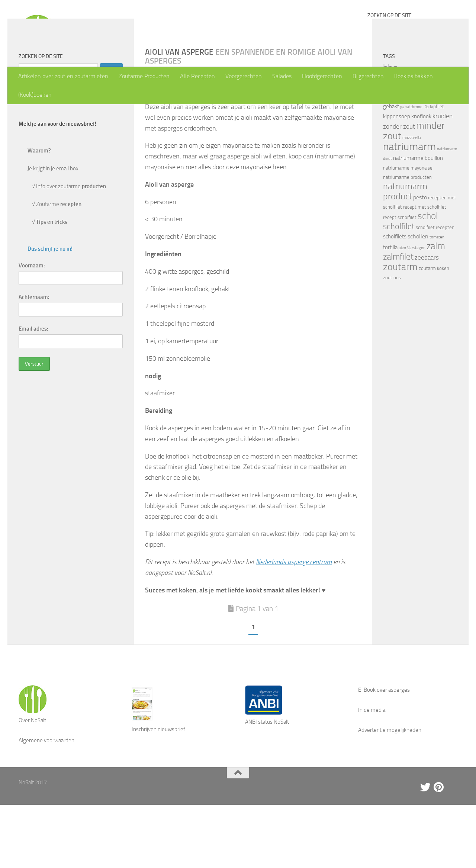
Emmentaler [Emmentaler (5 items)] (398, 152)
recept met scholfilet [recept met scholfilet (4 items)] (425, 270)
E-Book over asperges (384, 753)
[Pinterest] (439, 851)
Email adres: (33, 392)
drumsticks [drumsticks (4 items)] (413, 142)
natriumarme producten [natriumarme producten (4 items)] (407, 240)
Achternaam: (34, 360)
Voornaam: (32, 329)
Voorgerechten (244, 76)
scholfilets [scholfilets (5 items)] (395, 300)
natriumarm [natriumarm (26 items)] (409, 210)
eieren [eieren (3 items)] (431, 142)
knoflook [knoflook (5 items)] (421, 180)
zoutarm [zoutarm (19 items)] (400, 330)
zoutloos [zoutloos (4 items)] (392, 341)
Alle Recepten (197, 76)
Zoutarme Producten (144, 76)
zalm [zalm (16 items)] (436, 309)
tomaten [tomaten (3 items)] (437, 300)
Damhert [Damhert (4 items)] (392, 142)
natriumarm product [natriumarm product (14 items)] (405, 255)
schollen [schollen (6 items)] (418, 300)
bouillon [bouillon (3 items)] (423, 133)
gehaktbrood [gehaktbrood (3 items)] (411, 170)
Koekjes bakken (414, 76)
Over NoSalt (32, 784)
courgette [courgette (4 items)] (441, 132)
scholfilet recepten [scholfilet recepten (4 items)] (435, 291)
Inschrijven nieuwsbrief (158, 793)
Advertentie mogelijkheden (390, 793)
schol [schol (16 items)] (428, 279)
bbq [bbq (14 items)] (390, 131)
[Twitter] (425, 851)
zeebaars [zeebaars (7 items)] (427, 321)
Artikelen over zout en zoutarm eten (63, 76)
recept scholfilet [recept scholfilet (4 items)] (400, 281)
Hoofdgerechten (322, 76)
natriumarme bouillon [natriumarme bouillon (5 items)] (418, 221)
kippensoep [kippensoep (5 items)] (397, 180)
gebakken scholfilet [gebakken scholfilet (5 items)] (418, 161)
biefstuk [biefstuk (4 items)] (407, 132)
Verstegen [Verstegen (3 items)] (416, 311)
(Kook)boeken (35, 95)
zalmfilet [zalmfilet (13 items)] (398, 320)
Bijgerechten (368, 76)
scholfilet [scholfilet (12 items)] (399, 290)
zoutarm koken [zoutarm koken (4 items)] (434, 332)
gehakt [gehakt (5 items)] (391, 170)
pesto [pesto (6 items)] (420, 261)
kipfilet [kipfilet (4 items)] (437, 170)
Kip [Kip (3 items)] (426, 170)
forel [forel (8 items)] (420, 151)
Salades (282, 76)
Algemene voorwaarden (46, 804)
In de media (372, 773)
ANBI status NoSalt (267, 785)
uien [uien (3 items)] (402, 311)
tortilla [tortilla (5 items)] (390, 311)
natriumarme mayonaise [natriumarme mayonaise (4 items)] (408, 231)
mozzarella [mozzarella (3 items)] (411, 201)
